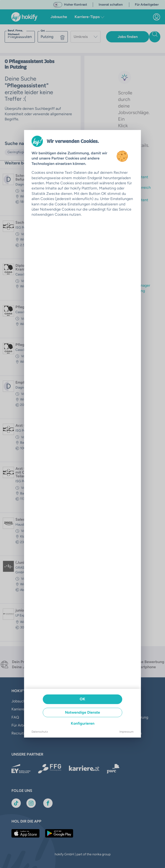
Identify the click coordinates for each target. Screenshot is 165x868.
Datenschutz (40, 732)
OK (82, 699)
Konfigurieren (83, 723)
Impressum (126, 732)
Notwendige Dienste (82, 712)
